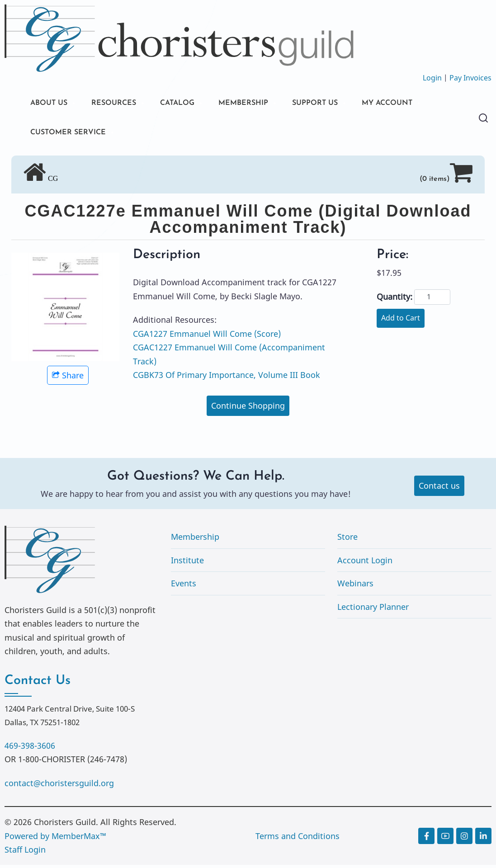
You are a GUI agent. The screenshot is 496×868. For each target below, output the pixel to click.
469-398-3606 (30, 749)
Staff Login (25, 853)
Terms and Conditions (298, 839)
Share (68, 378)
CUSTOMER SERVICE (72, 134)
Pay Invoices (470, 78)
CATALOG (190, 104)
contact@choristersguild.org (59, 786)
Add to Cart (401, 321)
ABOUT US (51, 104)
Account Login (365, 563)
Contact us (439, 489)
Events (184, 586)
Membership (195, 540)
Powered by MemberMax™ (55, 839)
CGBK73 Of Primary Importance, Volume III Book (227, 378)
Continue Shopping (248, 409)
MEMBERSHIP (262, 104)
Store (347, 540)
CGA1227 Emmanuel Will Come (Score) (207, 336)
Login (432, 78)
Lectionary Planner (373, 610)
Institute (187, 563)
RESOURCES (121, 104)
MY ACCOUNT (418, 104)
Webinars (355, 586)
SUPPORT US (339, 104)
